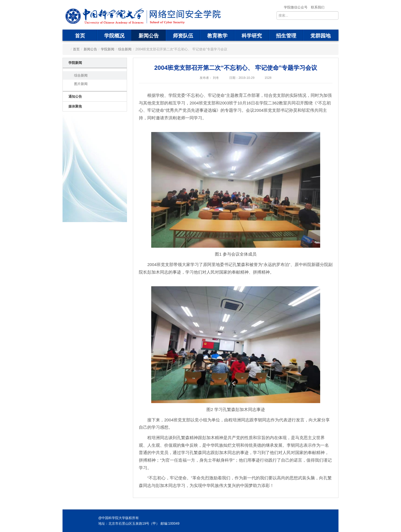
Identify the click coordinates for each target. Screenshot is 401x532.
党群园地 (320, 36)
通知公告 (75, 97)
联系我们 (318, 7)
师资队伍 (183, 36)
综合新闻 (125, 49)
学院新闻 (108, 49)
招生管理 (286, 36)
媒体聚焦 (75, 106)
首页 (80, 36)
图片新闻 (81, 84)
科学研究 (252, 36)
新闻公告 (149, 36)
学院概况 (114, 36)
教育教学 (217, 36)
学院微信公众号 (296, 7)
